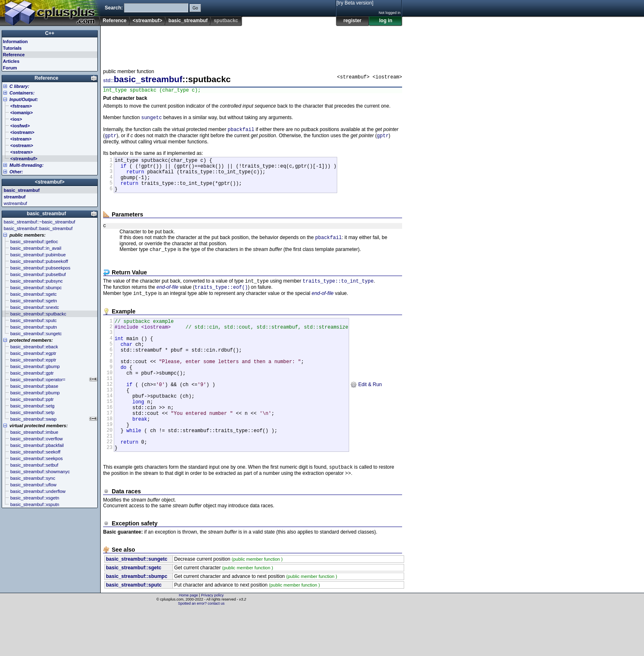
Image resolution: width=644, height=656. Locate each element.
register (352, 21)
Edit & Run (366, 415)
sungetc (152, 119)
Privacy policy (212, 642)
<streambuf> (147, 21)
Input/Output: (24, 99)
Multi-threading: (26, 165)
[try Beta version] (355, 3)
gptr (111, 139)
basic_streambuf (188, 21)
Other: (16, 172)
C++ (50, 33)
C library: (19, 86)
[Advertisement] (253, 45)
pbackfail (241, 132)
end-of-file (167, 303)
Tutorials (12, 48)
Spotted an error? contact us (201, 650)
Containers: (22, 93)
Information (15, 41)
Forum (10, 68)
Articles (11, 61)
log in (386, 21)
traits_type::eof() (221, 303)
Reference (115, 21)
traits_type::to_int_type (338, 296)
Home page (189, 642)
